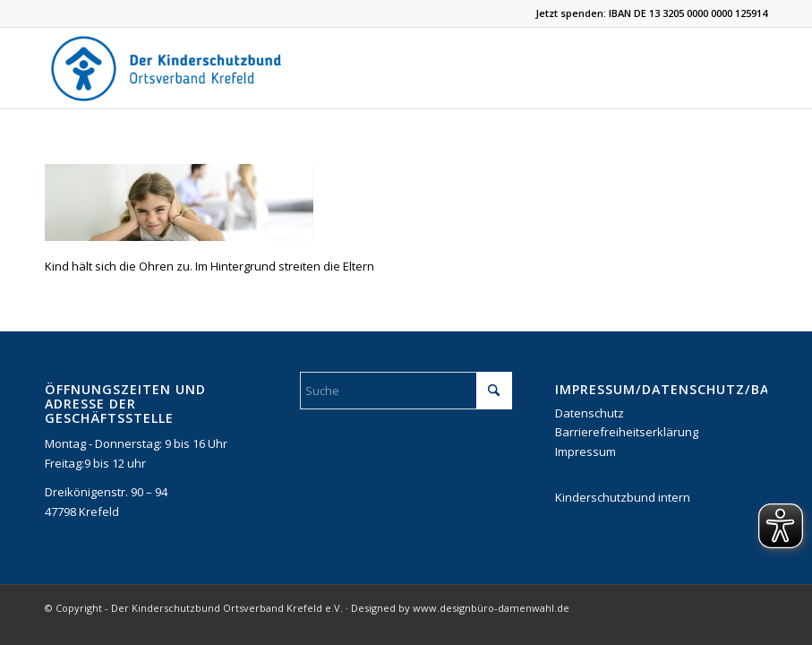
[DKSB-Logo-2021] (167, 68)
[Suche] (406, 391)
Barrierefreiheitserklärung (627, 432)
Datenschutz (590, 413)
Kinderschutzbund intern (623, 497)
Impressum (585, 451)
